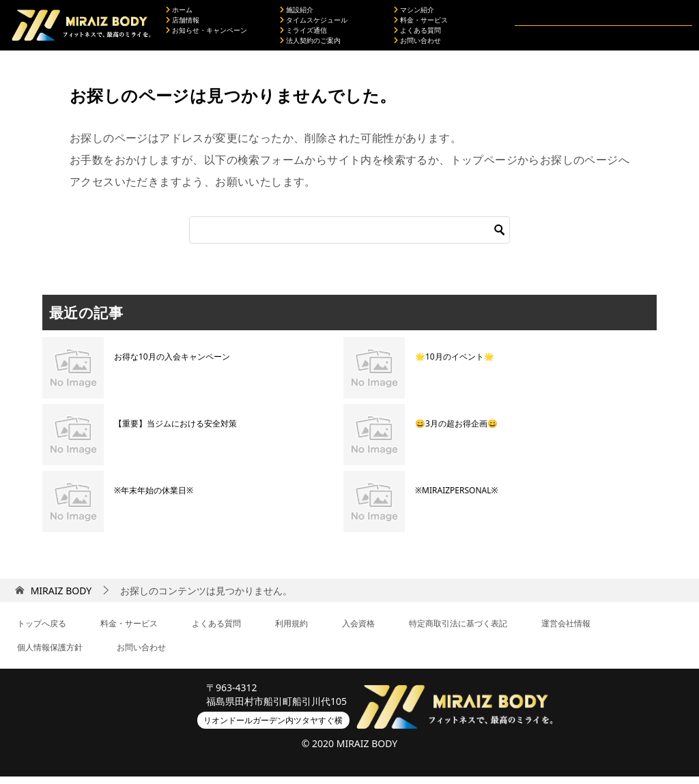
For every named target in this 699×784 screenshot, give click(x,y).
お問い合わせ (417, 44)
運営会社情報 (566, 631)
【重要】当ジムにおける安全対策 (175, 431)
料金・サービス (421, 24)
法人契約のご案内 (310, 44)
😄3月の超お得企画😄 (456, 431)
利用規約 (291, 631)
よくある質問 (417, 34)
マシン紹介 (414, 14)
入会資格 (358, 631)
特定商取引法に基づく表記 (458, 631)
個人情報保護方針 (50, 655)
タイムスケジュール (314, 24)
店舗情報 (183, 24)
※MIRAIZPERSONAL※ (457, 498)
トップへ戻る (42, 631)
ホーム (179, 14)
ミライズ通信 (303, 34)
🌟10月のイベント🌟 (455, 364)
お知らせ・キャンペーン (206, 34)
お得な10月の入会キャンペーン (172, 364)
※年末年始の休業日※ (154, 498)
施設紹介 (297, 14)
